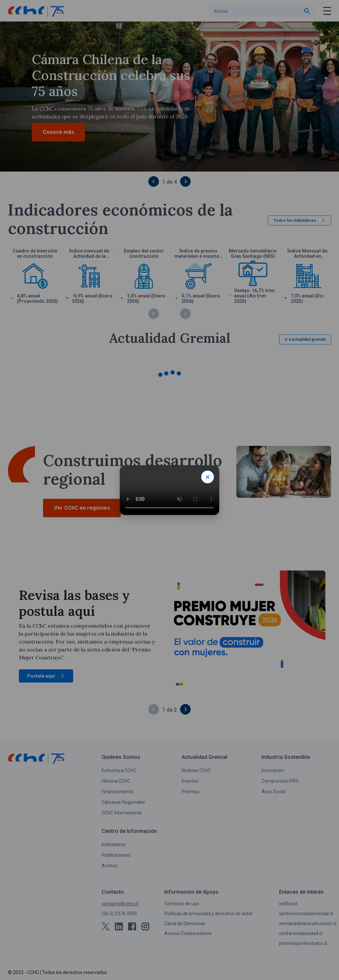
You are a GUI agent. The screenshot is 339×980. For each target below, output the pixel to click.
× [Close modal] (207, 477)
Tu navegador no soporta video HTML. (169, 490)
